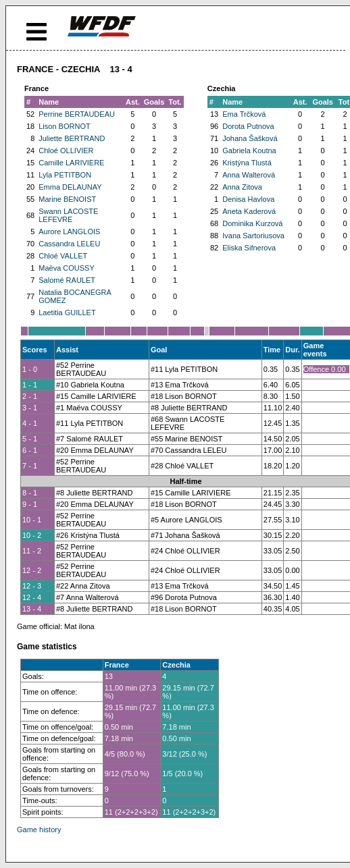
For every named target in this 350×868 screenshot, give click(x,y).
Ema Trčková (244, 114)
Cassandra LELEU (69, 244)
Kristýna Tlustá (247, 163)
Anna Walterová (249, 175)
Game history (39, 830)
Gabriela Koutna (249, 151)
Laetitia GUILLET (67, 313)
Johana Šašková (250, 138)
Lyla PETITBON (65, 175)
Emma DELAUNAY (70, 187)
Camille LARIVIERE (71, 163)
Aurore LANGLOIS (69, 232)
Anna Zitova (242, 187)
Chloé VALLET (63, 256)
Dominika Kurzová (252, 223)
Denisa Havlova (248, 199)
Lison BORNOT (64, 126)
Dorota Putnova (248, 126)
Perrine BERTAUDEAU (77, 114)
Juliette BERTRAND (72, 138)
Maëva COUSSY (67, 268)
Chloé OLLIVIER (66, 151)
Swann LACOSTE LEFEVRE (68, 215)
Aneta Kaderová (249, 211)
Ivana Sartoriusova (253, 236)
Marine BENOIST (67, 199)
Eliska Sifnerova (249, 248)
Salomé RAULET (67, 280)
